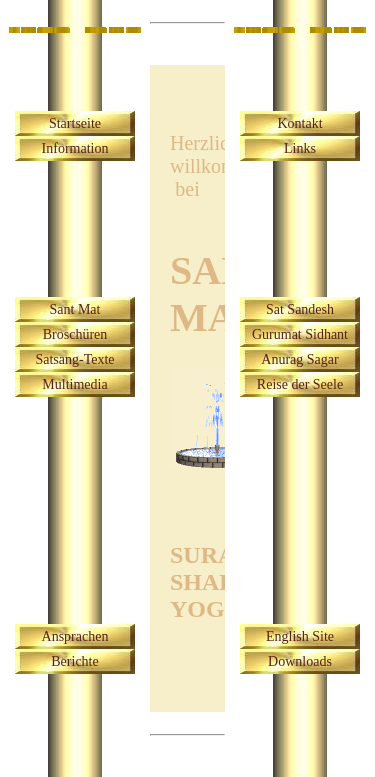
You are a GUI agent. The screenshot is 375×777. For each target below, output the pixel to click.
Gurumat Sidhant (300, 334)
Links (300, 148)
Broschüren (75, 334)
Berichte (74, 661)
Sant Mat (75, 309)
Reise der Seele (300, 384)
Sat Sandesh (300, 309)
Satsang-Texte (74, 359)
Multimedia (74, 384)
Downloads (300, 661)
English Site (300, 636)
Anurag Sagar (299, 359)
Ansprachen (75, 636)
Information (75, 148)
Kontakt (299, 123)
